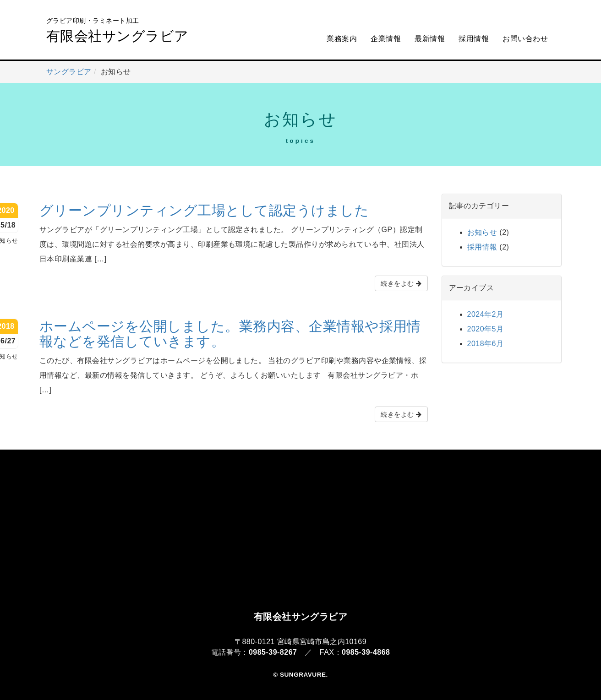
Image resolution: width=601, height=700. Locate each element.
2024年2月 (486, 314)
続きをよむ (401, 283)
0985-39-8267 (273, 652)
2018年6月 (486, 344)
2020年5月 (486, 329)
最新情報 (430, 39)
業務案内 (342, 39)
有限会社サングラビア (117, 30)
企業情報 (386, 39)
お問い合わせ (525, 39)
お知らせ (482, 232)
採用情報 (474, 39)
